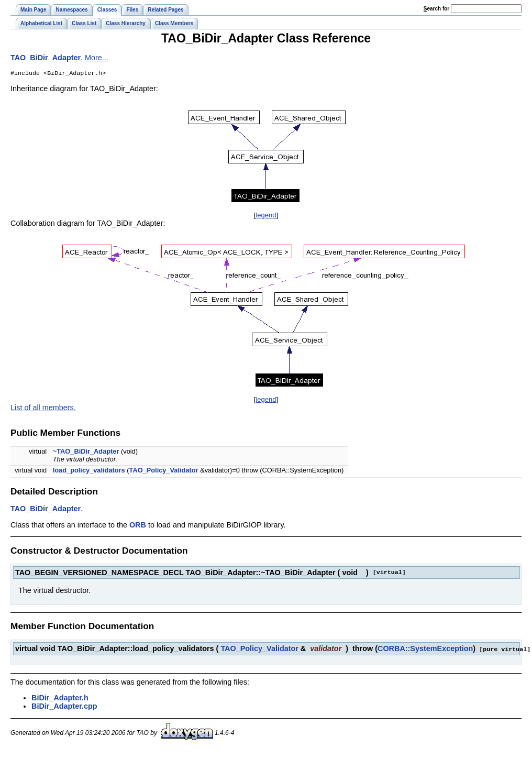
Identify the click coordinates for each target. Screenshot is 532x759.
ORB (138, 526)
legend (266, 216)
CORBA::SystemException (425, 650)
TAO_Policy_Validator (164, 471)
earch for (436, 9)
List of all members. (43, 409)
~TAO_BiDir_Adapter (86, 452)
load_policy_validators (89, 471)
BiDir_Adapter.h (60, 698)
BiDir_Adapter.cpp (64, 707)
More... (97, 58)
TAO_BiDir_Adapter (46, 58)
